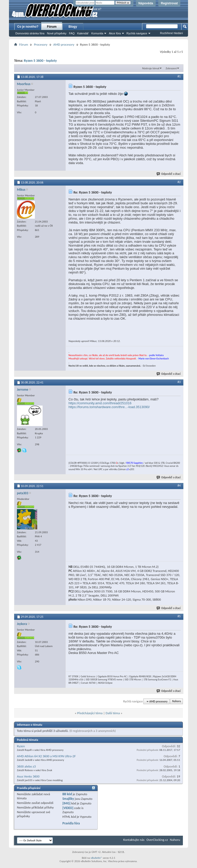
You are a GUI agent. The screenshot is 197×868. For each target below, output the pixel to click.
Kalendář (83, 33)
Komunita (97, 33)
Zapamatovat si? (90, 9)
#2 (179, 182)
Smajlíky (68, 799)
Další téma (113, 713)
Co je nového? (28, 27)
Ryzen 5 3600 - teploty (40, 61)
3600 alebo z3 (26, 766)
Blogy (73, 27)
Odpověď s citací (169, 174)
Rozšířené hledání (171, 33)
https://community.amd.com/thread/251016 (100, 403)
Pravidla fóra (71, 823)
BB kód (67, 794)
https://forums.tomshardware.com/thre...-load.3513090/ (109, 407)
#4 (179, 486)
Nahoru (176, 702)
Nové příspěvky (57, 33)
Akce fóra (115, 33)
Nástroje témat (151, 68)
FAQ (72, 33)
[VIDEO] (68, 808)
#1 (179, 76)
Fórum (52, 27)
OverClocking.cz (157, 840)
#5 (179, 616)
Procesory (41, 44)
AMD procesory (64, 44)
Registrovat (169, 3)
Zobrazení (171, 68)
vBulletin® (96, 858)
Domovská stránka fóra (30, 33)
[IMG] (66, 803)
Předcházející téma (90, 713)
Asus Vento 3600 (28, 776)
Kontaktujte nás (134, 840)
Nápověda (146, 3)
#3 (179, 382)
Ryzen (21, 746)
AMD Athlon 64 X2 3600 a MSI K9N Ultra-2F (46, 756)
